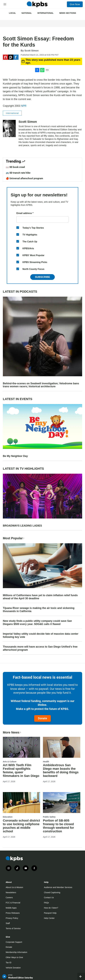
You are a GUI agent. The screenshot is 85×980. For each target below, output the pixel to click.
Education (8, 817)
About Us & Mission (14, 887)
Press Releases (13, 913)
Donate (42, 718)
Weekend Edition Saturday (21, 978)
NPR (24, 106)
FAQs (46, 903)
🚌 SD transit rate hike (18, 173)
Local (12, 13)
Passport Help (50, 913)
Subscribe (42, 277)
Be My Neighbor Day (15, 456)
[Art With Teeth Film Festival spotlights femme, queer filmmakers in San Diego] (21, 747)
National (27, 13)
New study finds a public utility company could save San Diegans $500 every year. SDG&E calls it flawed (37, 622)
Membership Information (16, 952)
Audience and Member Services (58, 887)
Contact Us (49, 897)
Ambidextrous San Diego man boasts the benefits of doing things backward (61, 770)
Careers (9, 897)
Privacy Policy (12, 918)
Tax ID (9, 963)
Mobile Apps (11, 908)
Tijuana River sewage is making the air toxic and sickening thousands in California (39, 610)
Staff (8, 923)
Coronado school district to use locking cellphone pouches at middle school (21, 826)
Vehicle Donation (13, 968)
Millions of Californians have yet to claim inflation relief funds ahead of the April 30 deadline (40, 597)
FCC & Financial (13, 903)
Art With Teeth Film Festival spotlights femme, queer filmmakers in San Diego (21, 770)
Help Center (49, 918)
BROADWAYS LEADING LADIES (22, 526)
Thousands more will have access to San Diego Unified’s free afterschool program (40, 648)
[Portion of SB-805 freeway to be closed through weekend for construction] (62, 803)
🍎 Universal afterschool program (24, 178)
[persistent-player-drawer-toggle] (81, 976)
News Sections (68, 13)
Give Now (75, 4)
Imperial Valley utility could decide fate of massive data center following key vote (41, 635)
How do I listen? (51, 908)
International (45, 13)
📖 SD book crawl (15, 167)
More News (12, 732)
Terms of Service (13, 928)
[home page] (37, 4)
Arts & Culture (10, 762)
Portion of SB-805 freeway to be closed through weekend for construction (58, 826)
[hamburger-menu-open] (5, 4)
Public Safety (49, 817)
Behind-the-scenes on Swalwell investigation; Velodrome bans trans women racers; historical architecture (41, 385)
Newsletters (11, 892)
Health (46, 762)
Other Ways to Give (14, 957)
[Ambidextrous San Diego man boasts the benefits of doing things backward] (62, 747)
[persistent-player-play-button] (4, 976)
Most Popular (14, 538)
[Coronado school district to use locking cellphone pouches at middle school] (21, 803)
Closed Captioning (52, 892)
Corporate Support (14, 942)
